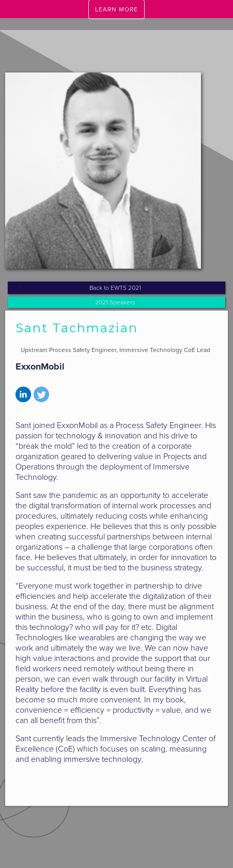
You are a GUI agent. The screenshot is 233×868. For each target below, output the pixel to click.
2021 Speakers (115, 302)
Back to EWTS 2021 (115, 288)
